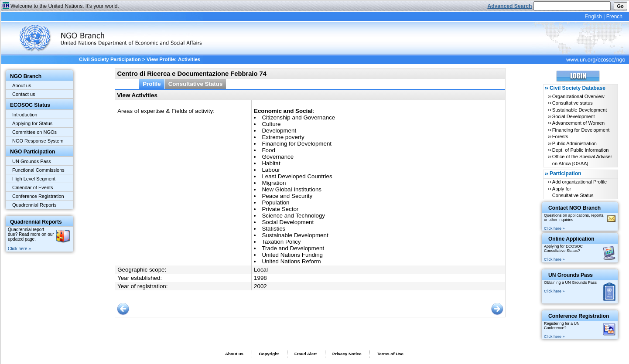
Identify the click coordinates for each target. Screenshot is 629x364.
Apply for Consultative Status (573, 192)
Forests (560, 136)
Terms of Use (390, 354)
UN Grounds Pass (32, 161)
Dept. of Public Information (581, 150)
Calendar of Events (33, 187)
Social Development (574, 116)
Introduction (25, 115)
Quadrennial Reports (34, 205)
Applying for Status (32, 123)
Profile (152, 84)
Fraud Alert (306, 354)
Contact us (24, 94)
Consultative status (573, 103)
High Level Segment (34, 179)
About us (22, 85)
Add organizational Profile (579, 182)
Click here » (19, 249)
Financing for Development (581, 130)
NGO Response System (38, 141)
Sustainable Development (579, 110)
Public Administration (574, 143)
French (614, 17)
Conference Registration (38, 196)
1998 (260, 278)
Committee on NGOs (34, 132)
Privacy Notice (347, 354)
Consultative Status (196, 84)
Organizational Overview (578, 96)
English (593, 17)
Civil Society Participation (110, 59)
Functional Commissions (38, 170)
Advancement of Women (578, 123)
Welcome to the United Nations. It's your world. (65, 6)
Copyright (269, 354)
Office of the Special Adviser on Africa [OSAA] (582, 160)
